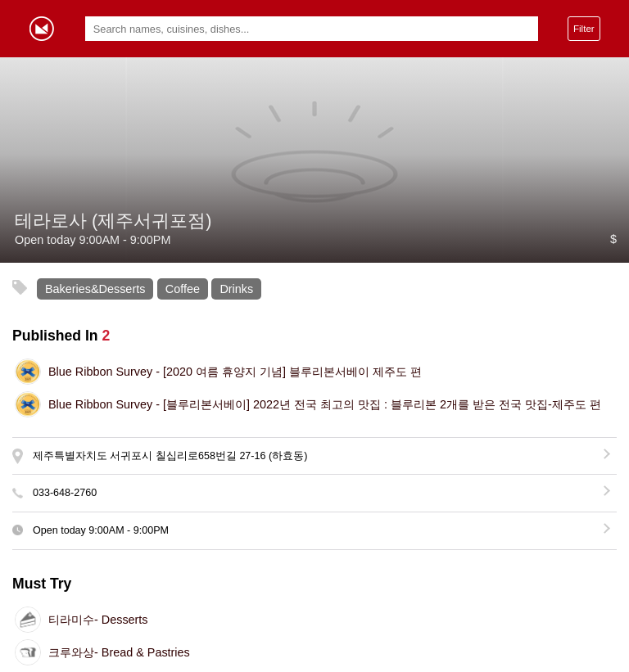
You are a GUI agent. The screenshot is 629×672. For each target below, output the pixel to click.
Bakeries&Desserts (95, 289)
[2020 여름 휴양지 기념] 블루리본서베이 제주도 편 (235, 372)
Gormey (42, 29)
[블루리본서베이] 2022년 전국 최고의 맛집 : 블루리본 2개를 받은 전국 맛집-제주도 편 (325, 404)
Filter (584, 28)
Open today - (101, 530)
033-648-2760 (65, 493)
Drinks (236, 289)
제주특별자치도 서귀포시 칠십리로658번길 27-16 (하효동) (170, 456)
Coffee (183, 289)
